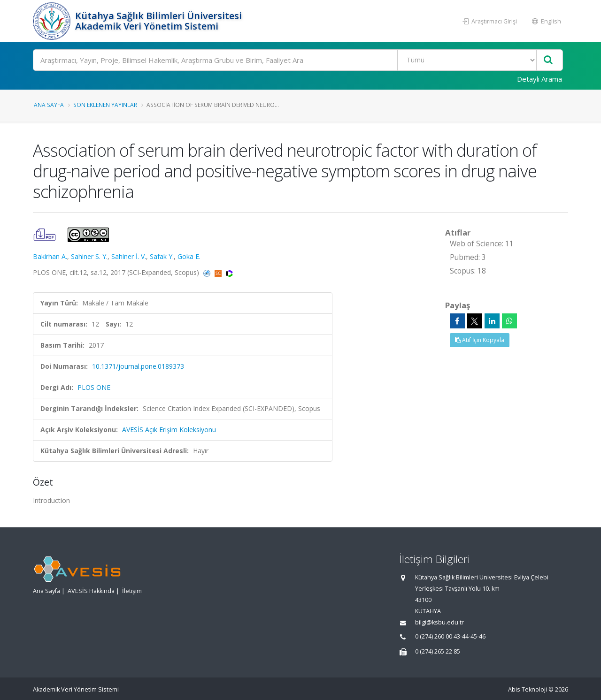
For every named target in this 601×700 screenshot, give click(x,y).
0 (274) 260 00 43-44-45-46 (450, 636)
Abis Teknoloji (528, 689)
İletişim (132, 591)
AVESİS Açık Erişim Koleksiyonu (169, 430)
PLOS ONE (94, 387)
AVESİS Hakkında (91, 591)
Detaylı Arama (539, 79)
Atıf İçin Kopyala (480, 340)
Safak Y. (162, 256)
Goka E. (189, 256)
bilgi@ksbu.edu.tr (439, 622)
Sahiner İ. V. (129, 256)
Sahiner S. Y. (89, 256)
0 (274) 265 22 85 (438, 651)
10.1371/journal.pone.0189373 (138, 366)
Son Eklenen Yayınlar (105, 105)
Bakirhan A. (50, 256)
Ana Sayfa (49, 105)
